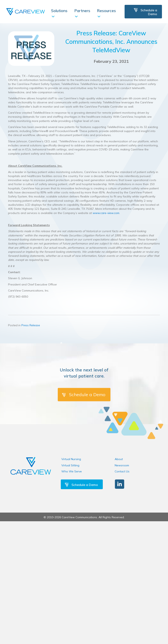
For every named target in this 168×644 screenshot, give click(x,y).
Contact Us (122, 471)
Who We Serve (72, 471)
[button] (120, 484)
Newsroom (122, 465)
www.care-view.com (106, 213)
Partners (82, 13)
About (119, 459)
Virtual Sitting (70, 465)
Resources (106, 13)
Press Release (31, 325)
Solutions (59, 13)
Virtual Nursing (71, 459)
